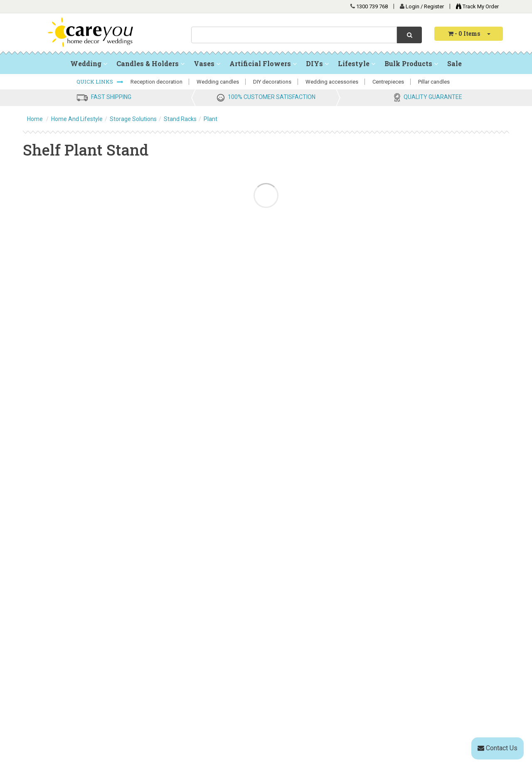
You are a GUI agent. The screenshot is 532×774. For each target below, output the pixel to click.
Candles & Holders (150, 63)
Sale (454, 63)
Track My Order (475, 6)
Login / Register (425, 6)
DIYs (317, 63)
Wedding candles (218, 82)
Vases (207, 63)
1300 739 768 (372, 6)
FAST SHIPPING (111, 97)
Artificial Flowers (263, 63)
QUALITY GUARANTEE (433, 97)
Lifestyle (357, 63)
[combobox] (294, 35)
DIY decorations (272, 82)
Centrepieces (388, 82)
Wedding (89, 63)
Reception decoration (156, 82)
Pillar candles (434, 82)
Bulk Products (411, 63)
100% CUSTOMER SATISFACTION (272, 97)
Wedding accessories (332, 82)
